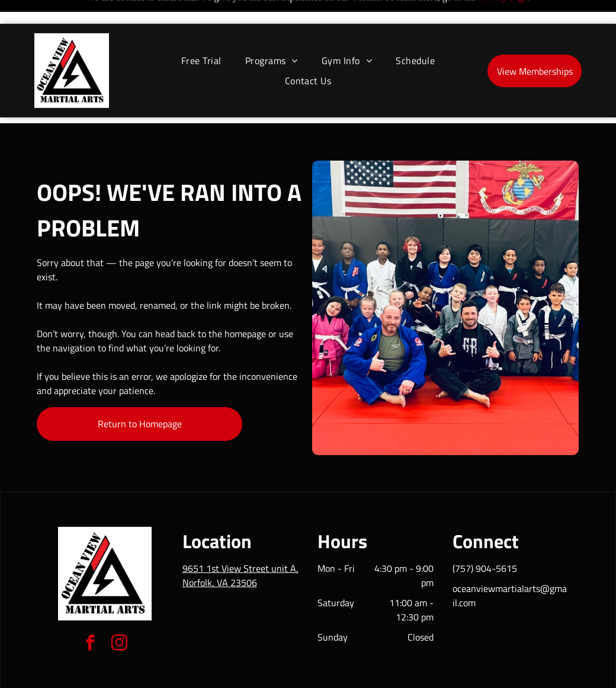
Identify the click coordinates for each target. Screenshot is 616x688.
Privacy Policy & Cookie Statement (234, 675)
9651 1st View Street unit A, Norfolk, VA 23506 (240, 546)
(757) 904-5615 (485, 539)
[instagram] (120, 615)
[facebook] (91, 615)
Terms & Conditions (406, 675)
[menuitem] (201, 37)
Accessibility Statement (332, 675)
